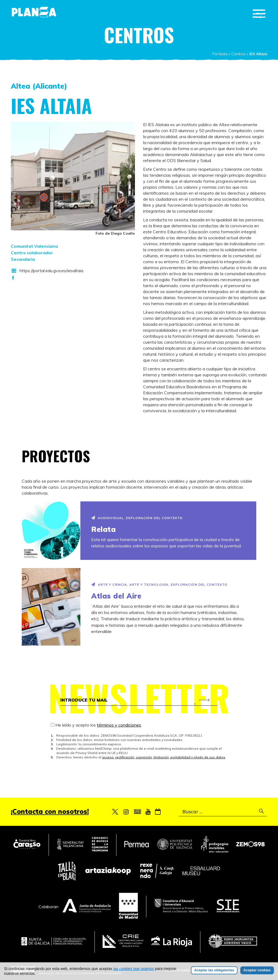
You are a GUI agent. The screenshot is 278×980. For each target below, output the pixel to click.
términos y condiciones (119, 725)
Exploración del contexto (154, 518)
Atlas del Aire (116, 596)
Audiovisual (111, 518)
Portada (220, 54)
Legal (262, 970)
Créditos (244, 970)
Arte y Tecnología (149, 584)
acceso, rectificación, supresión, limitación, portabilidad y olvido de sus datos (164, 757)
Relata (103, 529)
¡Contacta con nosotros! (50, 811)
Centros (238, 54)
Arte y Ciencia (112, 584)
